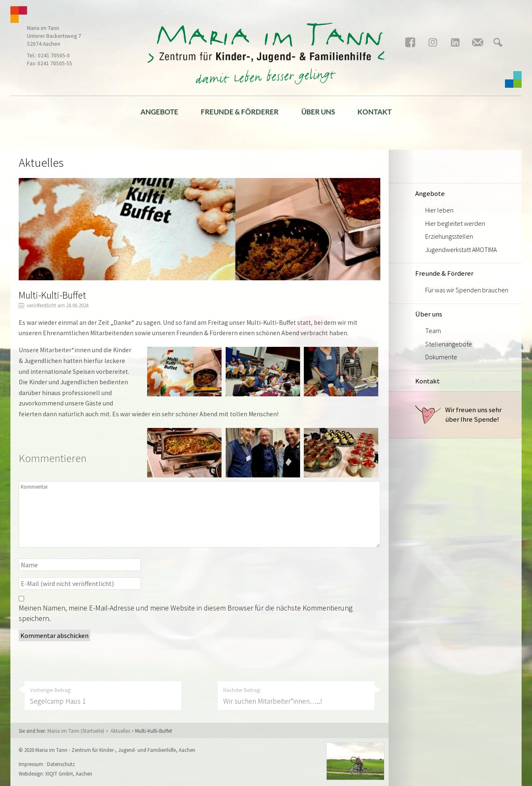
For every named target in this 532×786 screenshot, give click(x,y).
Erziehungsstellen (449, 236)
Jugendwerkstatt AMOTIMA (461, 250)
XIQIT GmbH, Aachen (69, 774)
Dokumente (441, 357)
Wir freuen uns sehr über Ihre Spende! (458, 415)
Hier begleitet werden (455, 223)
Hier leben (439, 210)
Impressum (31, 764)
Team (433, 331)
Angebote (159, 112)
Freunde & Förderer (240, 112)
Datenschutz (61, 764)
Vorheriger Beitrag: (103, 696)
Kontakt (374, 112)
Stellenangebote (449, 344)
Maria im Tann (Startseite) (76, 731)
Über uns (318, 112)
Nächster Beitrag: (296, 696)
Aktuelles (120, 731)
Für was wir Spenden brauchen (467, 290)
